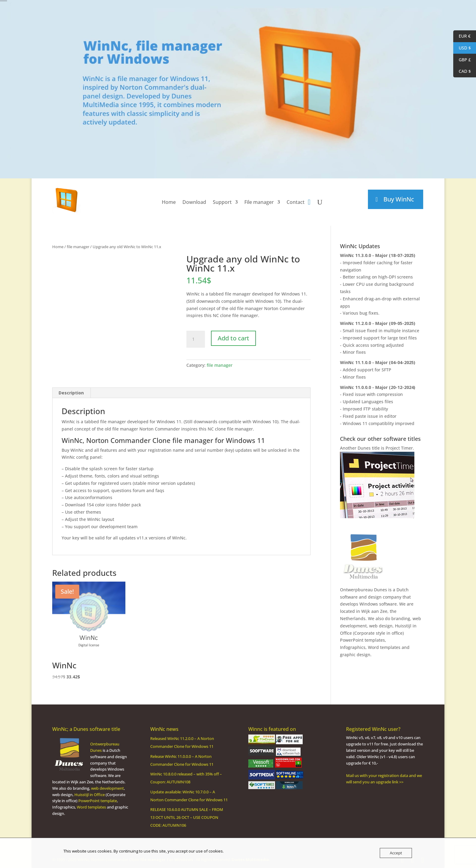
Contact (296, 202)
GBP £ (462, 60)
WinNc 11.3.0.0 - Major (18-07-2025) (378, 255)
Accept (396, 853)
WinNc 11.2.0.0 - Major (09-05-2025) (378, 323)
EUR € (462, 36)
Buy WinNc (399, 199)
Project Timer (399, 448)
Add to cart (233, 338)
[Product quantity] (195, 339)
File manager (259, 202)
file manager (78, 247)
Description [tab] (71, 393)
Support (222, 202)
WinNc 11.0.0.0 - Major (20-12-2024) (378, 387)
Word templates (384, 647)
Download (194, 202)
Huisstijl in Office (90, 795)
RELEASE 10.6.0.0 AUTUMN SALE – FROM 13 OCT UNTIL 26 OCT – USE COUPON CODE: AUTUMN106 (187, 817)
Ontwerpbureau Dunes (364, 590)
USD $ (462, 48)
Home (169, 202)
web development (107, 788)
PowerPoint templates (362, 640)
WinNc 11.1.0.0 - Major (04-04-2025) (378, 362)
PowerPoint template (98, 801)
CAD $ (462, 71)
